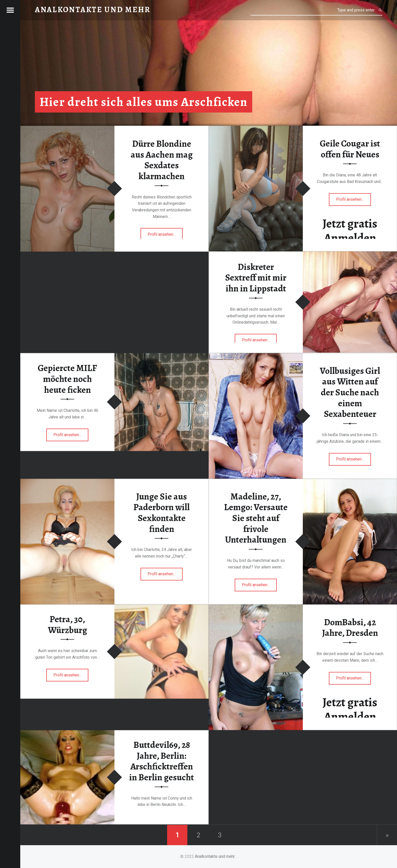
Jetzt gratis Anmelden (350, 231)
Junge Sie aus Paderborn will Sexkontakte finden (162, 513)
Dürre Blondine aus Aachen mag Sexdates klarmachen (162, 160)
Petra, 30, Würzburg (67, 625)
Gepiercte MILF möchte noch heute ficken (67, 379)
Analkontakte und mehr (215, 856)
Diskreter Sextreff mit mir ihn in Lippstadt (256, 278)
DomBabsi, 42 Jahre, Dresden (350, 628)
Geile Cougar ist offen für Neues (350, 149)
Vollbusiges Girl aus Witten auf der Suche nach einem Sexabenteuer (350, 392)
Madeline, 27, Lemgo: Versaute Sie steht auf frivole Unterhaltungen (256, 518)
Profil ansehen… (165, 236)
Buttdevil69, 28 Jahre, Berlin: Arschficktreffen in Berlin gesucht (162, 761)
